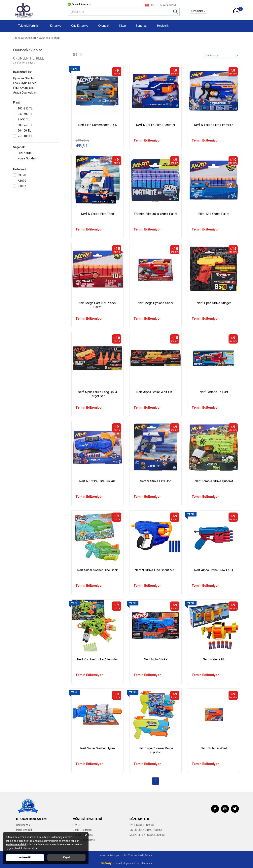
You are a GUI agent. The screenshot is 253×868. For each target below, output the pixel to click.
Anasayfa (19, 38)
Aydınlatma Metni (16, 844)
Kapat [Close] (66, 857)
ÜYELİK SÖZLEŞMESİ (142, 825)
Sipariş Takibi (168, 5)
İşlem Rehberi (24, 830)
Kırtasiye (56, 26)
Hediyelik (163, 26)
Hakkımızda (23, 825)
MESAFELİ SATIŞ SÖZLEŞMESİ (147, 835)
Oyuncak (104, 26)
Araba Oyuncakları (25, 93)
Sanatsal (142, 26)
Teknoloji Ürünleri (29, 26)
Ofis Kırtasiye (80, 26)
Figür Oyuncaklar (24, 88)
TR (151, 5)
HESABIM (198, 11)
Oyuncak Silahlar (24, 78)
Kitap (123, 26)
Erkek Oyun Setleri (25, 83)
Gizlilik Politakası (82, 830)
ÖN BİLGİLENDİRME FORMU (146, 830)
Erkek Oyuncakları (54, 38)
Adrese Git (25, 857)
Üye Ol (76, 825)
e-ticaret (117, 863)
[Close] (86, 835)
